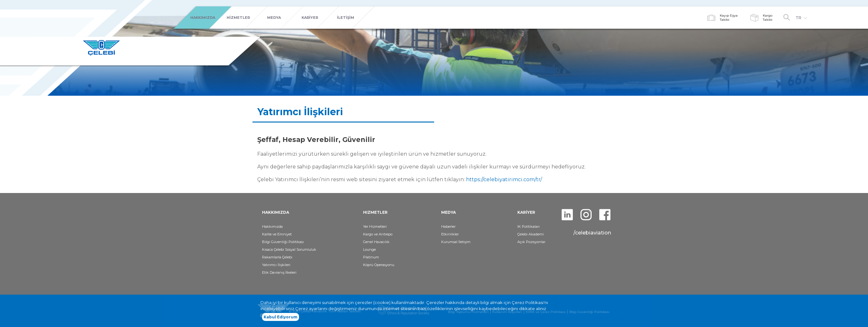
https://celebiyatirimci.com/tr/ (504, 179)
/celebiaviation (592, 233)
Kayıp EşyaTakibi (729, 18)
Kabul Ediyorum (281, 318)
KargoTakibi (768, 18)
